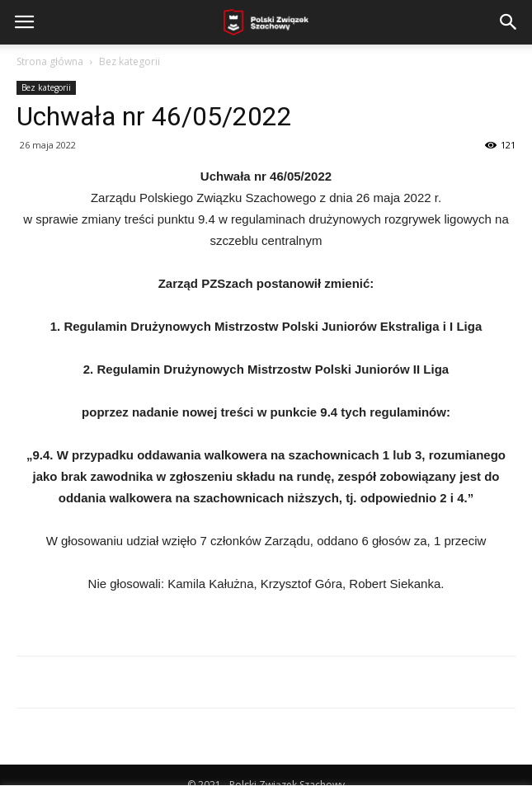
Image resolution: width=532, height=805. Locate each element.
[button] (509, 22)
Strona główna (50, 61)
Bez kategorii (129, 61)
